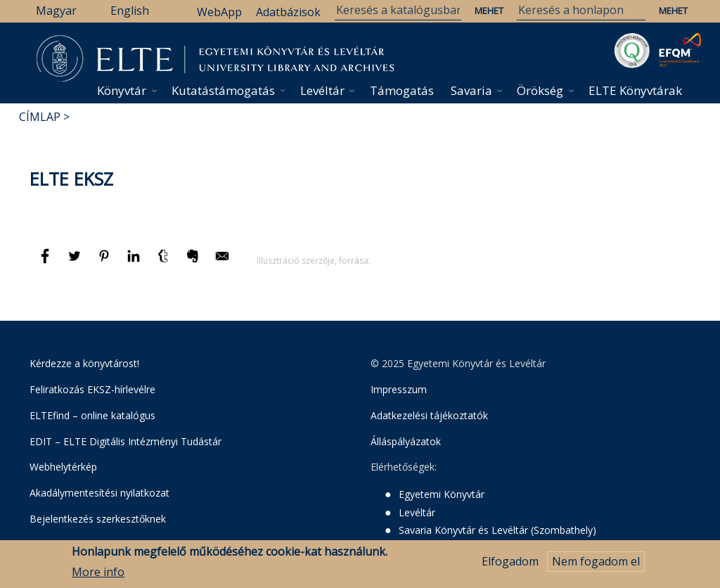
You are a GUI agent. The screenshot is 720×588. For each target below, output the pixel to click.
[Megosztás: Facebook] (46, 262)
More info (98, 573)
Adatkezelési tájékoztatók (429, 415)
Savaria (471, 90)
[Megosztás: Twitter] (76, 262)
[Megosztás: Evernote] (194, 262)
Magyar (56, 11)
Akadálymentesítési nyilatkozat (99, 493)
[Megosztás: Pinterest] (105, 262)
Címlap (40, 117)
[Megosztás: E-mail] (222, 262)
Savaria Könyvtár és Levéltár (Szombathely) (497, 530)
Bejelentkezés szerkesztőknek (98, 519)
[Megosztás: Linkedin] (135, 262)
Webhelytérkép (63, 467)
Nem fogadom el (596, 563)
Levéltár (322, 90)
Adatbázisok (288, 12)
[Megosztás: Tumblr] (165, 262)
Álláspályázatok (406, 441)
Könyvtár (122, 90)
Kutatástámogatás (223, 90)
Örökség (540, 90)
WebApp (219, 12)
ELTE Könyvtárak (635, 90)
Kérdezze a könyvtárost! (84, 363)
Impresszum (399, 389)
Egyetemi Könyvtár (442, 494)
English (130, 11)
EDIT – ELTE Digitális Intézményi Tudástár (126, 441)
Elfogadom (510, 563)
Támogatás (402, 90)
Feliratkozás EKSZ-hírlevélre (92, 389)
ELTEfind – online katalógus (92, 415)
